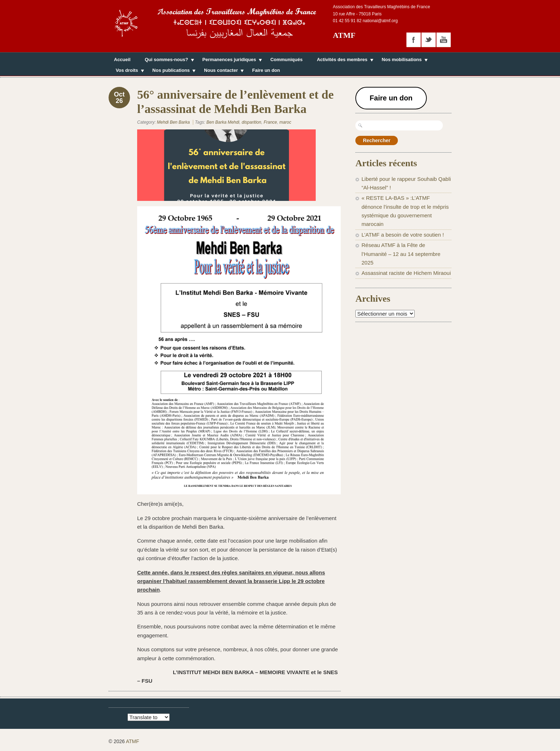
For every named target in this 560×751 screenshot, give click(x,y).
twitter (429, 40)
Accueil (122, 60)
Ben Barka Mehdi (223, 122)
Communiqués (286, 60)
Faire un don (266, 70)
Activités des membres (342, 60)
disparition (252, 122)
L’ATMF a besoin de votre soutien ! (403, 235)
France (270, 122)
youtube (444, 40)
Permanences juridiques (229, 60)
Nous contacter (221, 71)
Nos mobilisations (402, 60)
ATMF (344, 35)
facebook (414, 40)
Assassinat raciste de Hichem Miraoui (406, 273)
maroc (285, 122)
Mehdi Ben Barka (173, 122)
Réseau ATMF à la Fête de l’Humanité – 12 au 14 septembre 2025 (401, 254)
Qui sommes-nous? (166, 60)
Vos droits (127, 71)
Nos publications (171, 71)
